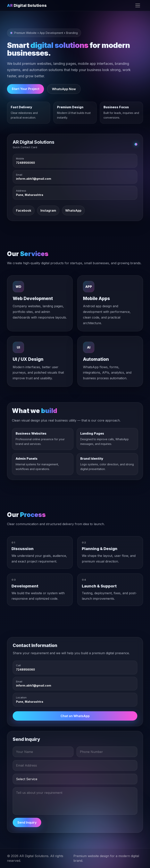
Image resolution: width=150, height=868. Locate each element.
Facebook (24, 210)
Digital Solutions (27, 5)
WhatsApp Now (64, 89)
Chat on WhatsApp (75, 716)
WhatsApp (73, 210)
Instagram (48, 210)
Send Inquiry (27, 822)
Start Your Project (25, 89)
